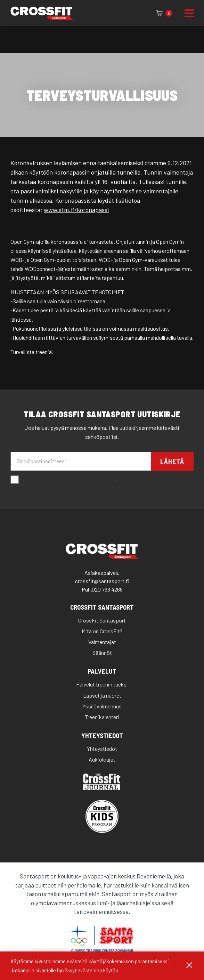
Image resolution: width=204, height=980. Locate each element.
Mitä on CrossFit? (102, 631)
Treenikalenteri (102, 717)
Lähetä (172, 461)
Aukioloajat (102, 759)
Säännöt (102, 653)
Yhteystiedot (102, 736)
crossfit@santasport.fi (102, 581)
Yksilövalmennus (102, 706)
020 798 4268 (107, 589)
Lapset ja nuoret (102, 695)
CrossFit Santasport (102, 607)
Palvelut (102, 671)
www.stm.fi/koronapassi (76, 210)
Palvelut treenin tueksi (102, 684)
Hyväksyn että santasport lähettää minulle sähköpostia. (80, 480)
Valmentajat (102, 642)
